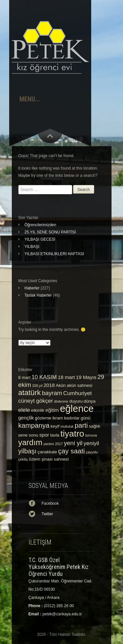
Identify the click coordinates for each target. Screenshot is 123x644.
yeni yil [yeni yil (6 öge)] (73, 443)
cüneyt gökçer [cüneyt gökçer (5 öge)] (36, 401)
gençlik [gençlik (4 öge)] (26, 418)
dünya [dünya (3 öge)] (90, 401)
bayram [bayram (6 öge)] (52, 393)
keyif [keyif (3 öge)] (55, 426)
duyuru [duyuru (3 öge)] (76, 401)
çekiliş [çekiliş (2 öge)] (23, 459)
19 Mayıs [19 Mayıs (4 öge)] (86, 377)
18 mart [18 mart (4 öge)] (66, 377)
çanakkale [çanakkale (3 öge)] (47, 452)
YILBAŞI (32, 247)
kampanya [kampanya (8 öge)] (34, 425)
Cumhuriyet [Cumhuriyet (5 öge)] (78, 393)
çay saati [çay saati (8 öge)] (71, 451)
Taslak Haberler (38, 295)
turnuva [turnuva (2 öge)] (91, 435)
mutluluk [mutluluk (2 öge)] (67, 426)
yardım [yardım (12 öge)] (30, 442)
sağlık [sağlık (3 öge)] (95, 426)
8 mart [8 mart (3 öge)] (24, 377)
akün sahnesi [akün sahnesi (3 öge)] (80, 385)
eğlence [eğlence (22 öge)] (77, 408)
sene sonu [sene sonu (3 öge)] (28, 435)
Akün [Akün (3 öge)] (61, 385)
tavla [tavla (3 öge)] (55, 435)
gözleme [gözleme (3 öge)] (43, 418)
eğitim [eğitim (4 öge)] (52, 410)
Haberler (32, 288)
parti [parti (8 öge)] (81, 425)
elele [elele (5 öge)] (24, 410)
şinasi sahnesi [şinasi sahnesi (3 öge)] (55, 459)
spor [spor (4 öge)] (44, 435)
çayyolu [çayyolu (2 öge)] (92, 452)
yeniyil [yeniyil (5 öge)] (91, 443)
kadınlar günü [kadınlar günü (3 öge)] (77, 418)
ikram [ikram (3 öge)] (58, 418)
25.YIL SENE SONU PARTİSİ (50, 232)
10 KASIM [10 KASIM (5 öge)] (44, 377)
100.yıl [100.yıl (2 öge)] (37, 386)
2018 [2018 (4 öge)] (49, 385)
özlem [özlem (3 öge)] (35, 459)
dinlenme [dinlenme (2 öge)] (61, 401)
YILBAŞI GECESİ (40, 239)
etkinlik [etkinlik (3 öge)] (38, 410)
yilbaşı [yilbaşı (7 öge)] (27, 451)
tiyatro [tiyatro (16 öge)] (72, 434)
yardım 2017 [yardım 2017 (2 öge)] (53, 444)
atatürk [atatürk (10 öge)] (30, 393)
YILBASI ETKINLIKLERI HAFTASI (54, 254)
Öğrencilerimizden (41, 225)
